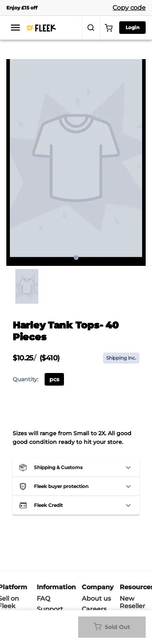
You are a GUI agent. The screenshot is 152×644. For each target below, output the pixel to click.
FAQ (43, 599)
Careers (94, 609)
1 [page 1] (76, 258)
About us (96, 599)
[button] (76, 468)
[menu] (15, 28)
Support (50, 609)
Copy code (129, 8)
